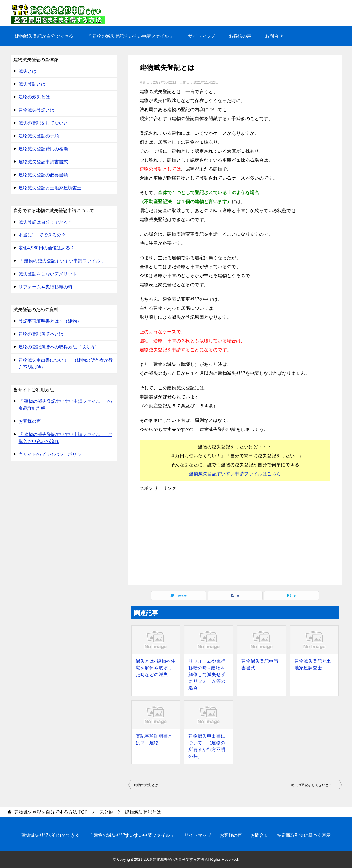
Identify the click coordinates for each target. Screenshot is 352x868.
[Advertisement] (235, 538)
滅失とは (27, 71)
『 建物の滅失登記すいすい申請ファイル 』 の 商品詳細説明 (65, 405)
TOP (51, 812)
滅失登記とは (32, 84)
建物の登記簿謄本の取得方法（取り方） (59, 347)
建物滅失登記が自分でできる (44, 36)
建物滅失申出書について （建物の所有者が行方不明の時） (207, 746)
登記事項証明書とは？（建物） (154, 739)
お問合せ (274, 36)
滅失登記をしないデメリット (48, 274)
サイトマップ (202, 36)
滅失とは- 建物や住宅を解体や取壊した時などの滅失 (156, 668)
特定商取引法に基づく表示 (304, 835)
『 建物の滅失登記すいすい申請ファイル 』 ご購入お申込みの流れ (65, 438)
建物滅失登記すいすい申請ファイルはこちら (235, 474)
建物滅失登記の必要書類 (43, 175)
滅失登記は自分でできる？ (45, 222)
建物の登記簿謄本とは (41, 334)
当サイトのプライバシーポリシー (52, 454)
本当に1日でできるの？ (42, 235)
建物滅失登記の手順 (39, 136)
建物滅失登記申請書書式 (260, 664)
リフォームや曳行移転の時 (45, 287)
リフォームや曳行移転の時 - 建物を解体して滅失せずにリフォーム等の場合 (207, 675)
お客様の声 (240, 36)
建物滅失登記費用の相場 (43, 149)
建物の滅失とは (146, 785)
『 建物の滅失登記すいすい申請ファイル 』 (131, 36)
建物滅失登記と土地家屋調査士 (313, 664)
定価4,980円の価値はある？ (47, 248)
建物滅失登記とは (36, 110)
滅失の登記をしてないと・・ (313, 785)
